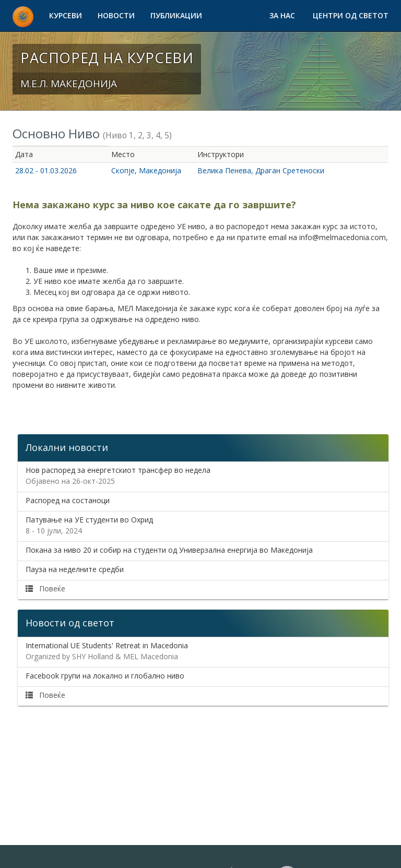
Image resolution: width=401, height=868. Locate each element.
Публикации (176, 15)
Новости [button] (116, 15)
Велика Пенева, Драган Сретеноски (261, 170)
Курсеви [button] (66, 15)
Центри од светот (351, 15)
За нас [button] (283, 15)
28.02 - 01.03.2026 (46, 170)
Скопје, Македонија (146, 170)
